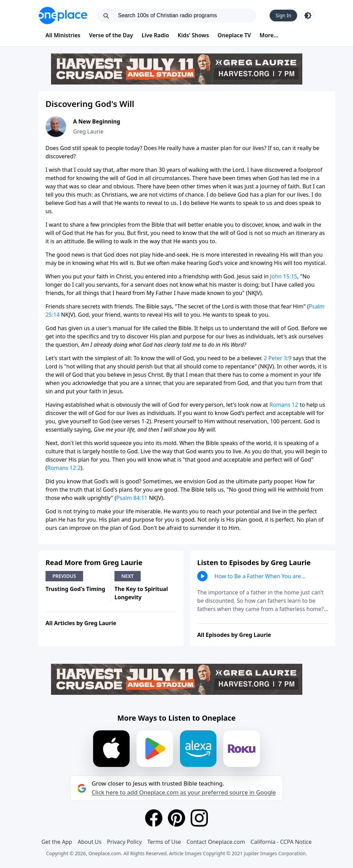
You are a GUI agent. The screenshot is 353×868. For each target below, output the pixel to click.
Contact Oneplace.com (216, 842)
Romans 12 (284, 405)
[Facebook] (154, 818)
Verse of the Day (111, 35)
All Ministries (63, 35)
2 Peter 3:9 (278, 358)
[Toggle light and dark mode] (308, 16)
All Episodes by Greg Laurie (234, 635)
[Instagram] (199, 818)
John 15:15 (284, 276)
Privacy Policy (124, 842)
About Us (89, 842)
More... (269, 35)
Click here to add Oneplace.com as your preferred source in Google (184, 792)
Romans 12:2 (64, 468)
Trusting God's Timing (75, 589)
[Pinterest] (176, 818)
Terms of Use (164, 842)
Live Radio (155, 35)
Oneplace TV (234, 35)
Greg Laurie (88, 131)
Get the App (57, 842)
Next (128, 576)
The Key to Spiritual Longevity (141, 593)
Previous (64, 576)
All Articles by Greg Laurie (81, 623)
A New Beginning (97, 121)
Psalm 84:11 (132, 498)
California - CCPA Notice (281, 842)
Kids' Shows (193, 35)
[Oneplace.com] (63, 16)
